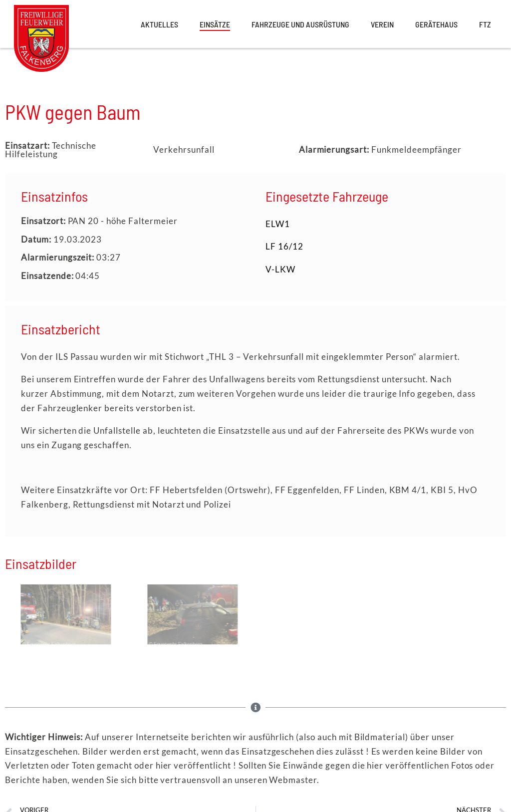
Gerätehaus (436, 24)
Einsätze (215, 24)
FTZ (485, 24)
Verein (382, 24)
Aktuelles (159, 24)
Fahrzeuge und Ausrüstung (300, 24)
